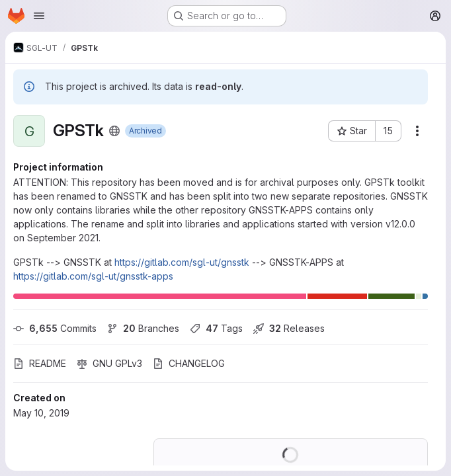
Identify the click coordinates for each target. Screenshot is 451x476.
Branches (143, 328)
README (40, 363)
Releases (289, 328)
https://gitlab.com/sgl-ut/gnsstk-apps (93, 276)
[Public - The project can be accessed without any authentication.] (114, 131)
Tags (216, 328)
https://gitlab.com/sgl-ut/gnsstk (182, 262)
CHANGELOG (189, 363)
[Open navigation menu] (39, 16)
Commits (55, 328)
